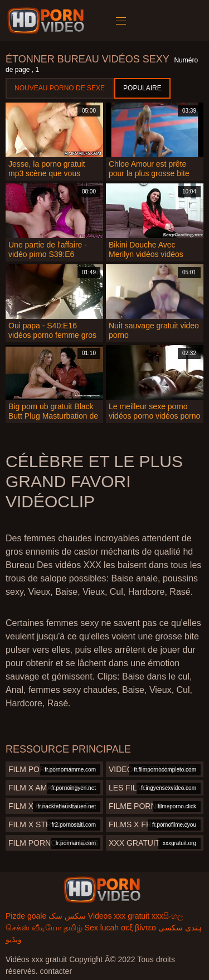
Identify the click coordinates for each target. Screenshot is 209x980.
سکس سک (67, 916)
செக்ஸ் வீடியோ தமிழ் (44, 928)
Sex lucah (102, 928)
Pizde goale (26, 916)
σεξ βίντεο (138, 928)
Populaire (142, 88)
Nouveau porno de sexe (60, 88)
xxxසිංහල (167, 916)
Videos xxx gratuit (119, 916)
